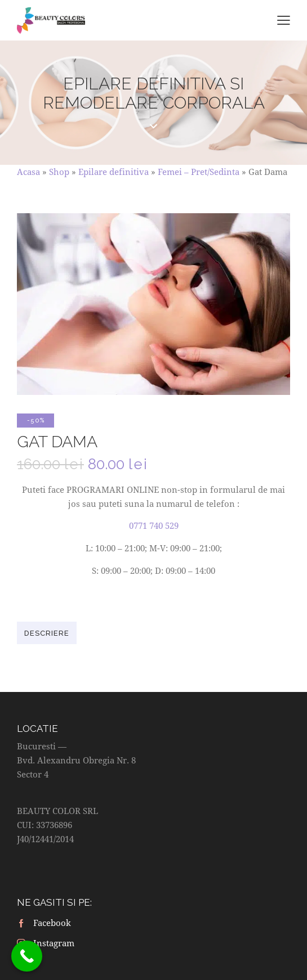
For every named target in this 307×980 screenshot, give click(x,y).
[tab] (47, 633)
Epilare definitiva (114, 172)
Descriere (47, 633)
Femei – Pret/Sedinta (199, 172)
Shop (59, 172)
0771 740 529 (154, 525)
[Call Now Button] (27, 956)
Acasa (28, 172)
